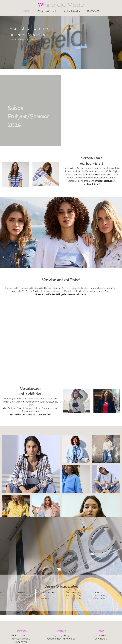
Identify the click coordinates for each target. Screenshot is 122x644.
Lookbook (93, 11)
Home (26, 11)
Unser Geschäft (47, 11)
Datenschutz (101, 639)
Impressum (101, 636)
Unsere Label (72, 11)
